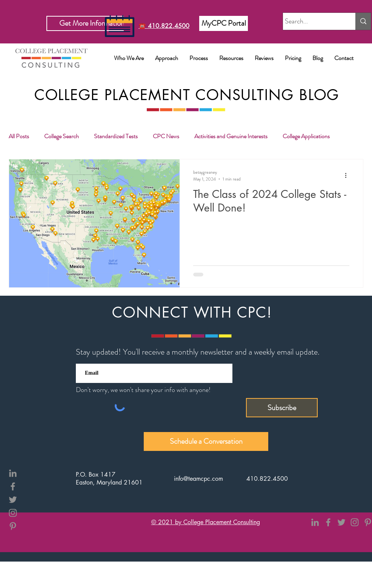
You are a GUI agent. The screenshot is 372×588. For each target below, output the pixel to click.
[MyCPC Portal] (224, 23)
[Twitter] (13, 500)
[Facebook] (13, 486)
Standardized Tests (116, 136)
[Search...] (312, 21)
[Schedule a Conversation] (206, 441)
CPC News (166, 136)
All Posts (19, 136)
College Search (61, 136)
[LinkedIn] (13, 473)
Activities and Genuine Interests (231, 136)
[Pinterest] (13, 526)
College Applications (306, 136)
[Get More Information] (92, 23)
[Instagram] (13, 513)
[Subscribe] (282, 408)
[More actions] (348, 176)
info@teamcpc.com (198, 479)
